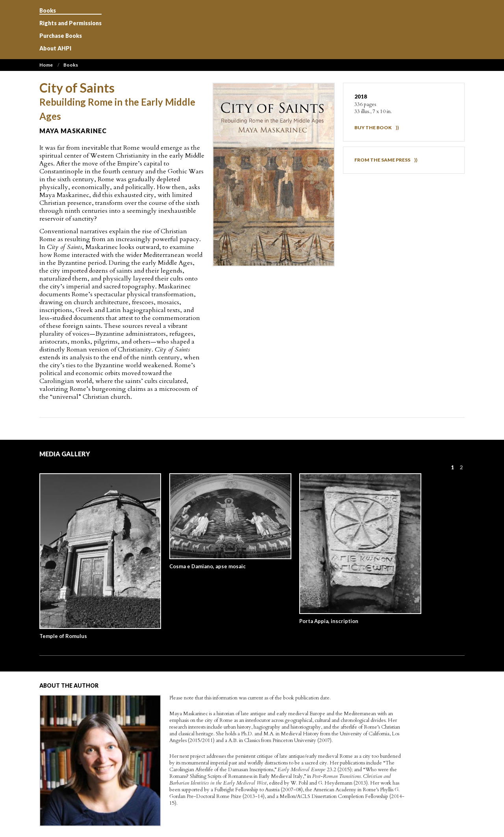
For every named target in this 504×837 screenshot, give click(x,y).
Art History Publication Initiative (253, 30)
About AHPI (55, 48)
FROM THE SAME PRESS (382, 160)
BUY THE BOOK (373, 127)
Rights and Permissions (70, 23)
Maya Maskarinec (73, 131)
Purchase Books (61, 36)
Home (46, 65)
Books (48, 11)
